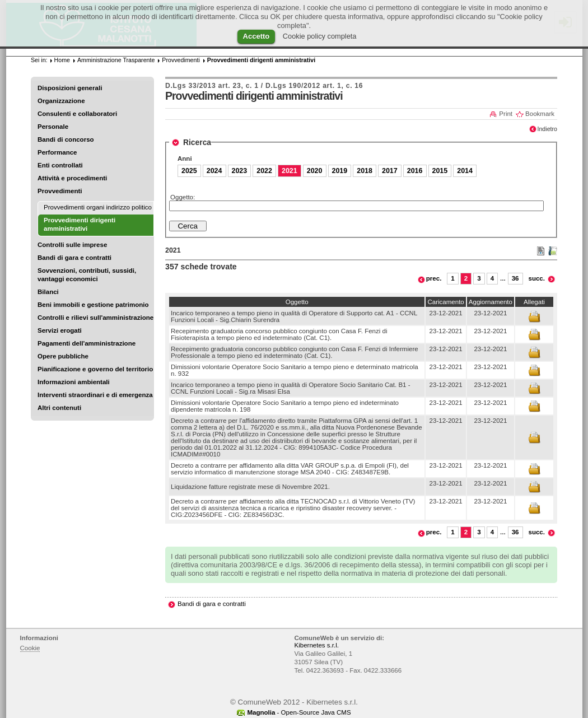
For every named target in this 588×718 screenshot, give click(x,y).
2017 (390, 171)
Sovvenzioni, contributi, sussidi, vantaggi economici (87, 275)
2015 (440, 171)
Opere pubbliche (63, 356)
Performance (57, 152)
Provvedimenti (60, 191)
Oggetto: (183, 197)
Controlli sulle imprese (72, 245)
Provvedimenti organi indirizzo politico (98, 207)
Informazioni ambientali (74, 382)
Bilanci (48, 292)
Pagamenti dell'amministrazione (87, 343)
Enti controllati (60, 165)
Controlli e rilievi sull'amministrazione (95, 318)
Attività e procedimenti (72, 178)
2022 (264, 171)
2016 (415, 171)
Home (62, 60)
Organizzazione (61, 101)
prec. (434, 278)
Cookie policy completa (320, 36)
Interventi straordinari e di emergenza (95, 395)
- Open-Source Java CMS (299, 712)
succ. (537, 278)
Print (506, 114)
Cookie (30, 648)
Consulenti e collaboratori (77, 114)
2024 (214, 171)
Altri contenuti (59, 408)
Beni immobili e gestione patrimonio (93, 305)
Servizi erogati (60, 330)
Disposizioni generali (70, 88)
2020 (315, 171)
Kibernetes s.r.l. (317, 645)
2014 (465, 171)
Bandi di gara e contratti (74, 258)
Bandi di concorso (66, 139)
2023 (240, 171)
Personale (53, 127)
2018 (365, 171)
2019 (340, 171)
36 (515, 278)
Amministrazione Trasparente (116, 60)
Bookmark (540, 114)
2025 (189, 171)
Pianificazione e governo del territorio (95, 369)
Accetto (256, 36)
